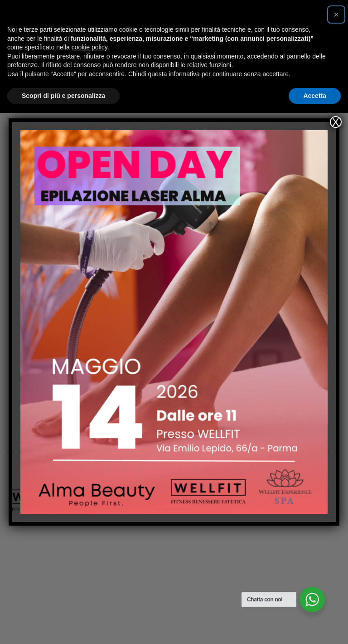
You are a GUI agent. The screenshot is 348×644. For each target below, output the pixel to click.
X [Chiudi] (336, 122)
